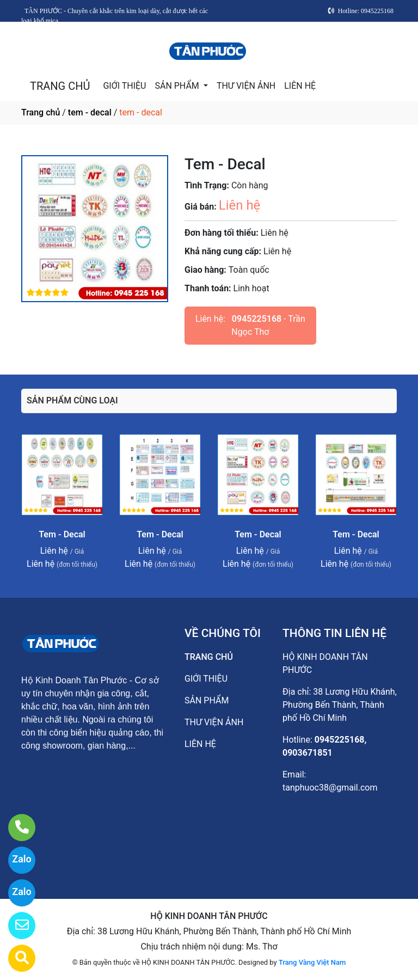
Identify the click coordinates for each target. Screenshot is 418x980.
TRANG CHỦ (60, 86)
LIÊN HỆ (300, 86)
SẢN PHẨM (178, 86)
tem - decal (90, 112)
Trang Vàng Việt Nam (312, 962)
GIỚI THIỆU (124, 86)
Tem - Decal (62, 534)
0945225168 (257, 319)
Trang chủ (41, 112)
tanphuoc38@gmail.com (330, 788)
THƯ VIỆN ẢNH (246, 86)
